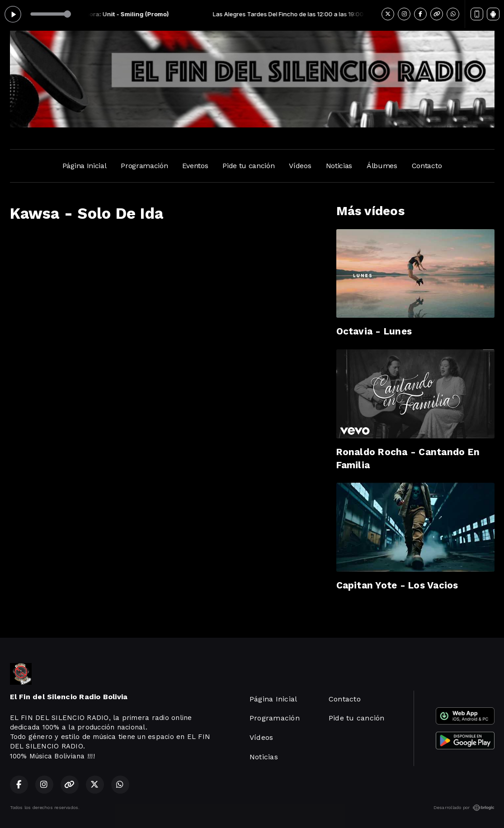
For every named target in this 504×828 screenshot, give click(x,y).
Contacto (427, 166)
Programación (144, 166)
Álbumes (382, 166)
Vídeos (300, 166)
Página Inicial (85, 166)
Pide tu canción (248, 166)
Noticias (339, 166)
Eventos (195, 166)
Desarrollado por (464, 808)
